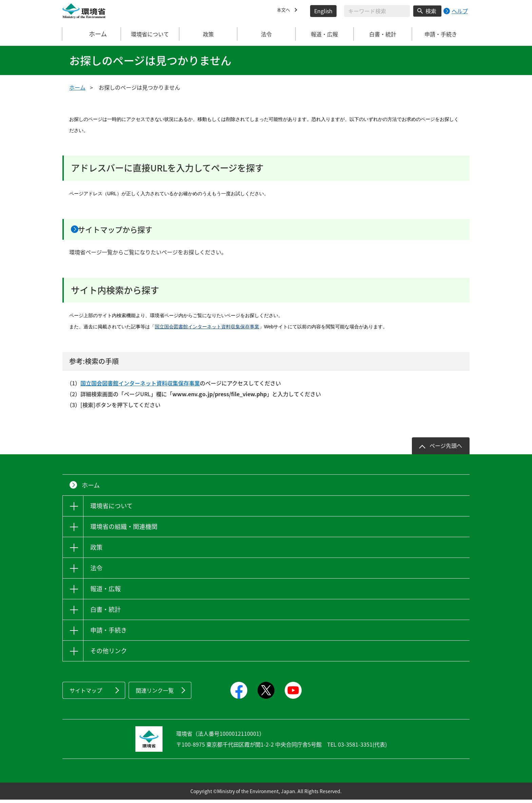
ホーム (92, 34)
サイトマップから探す (129, 231)
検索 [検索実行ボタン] (431, 11)
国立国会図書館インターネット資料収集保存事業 (207, 330)
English (323, 11)
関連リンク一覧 (155, 694)
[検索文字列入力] (377, 11)
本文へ (285, 11)
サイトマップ (86, 694)
